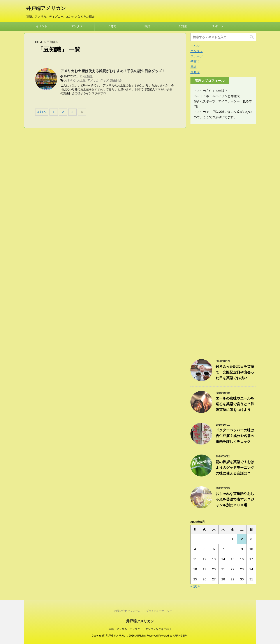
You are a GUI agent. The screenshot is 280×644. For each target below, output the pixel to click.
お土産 (81, 80)
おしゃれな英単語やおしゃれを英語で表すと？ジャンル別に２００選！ (235, 499)
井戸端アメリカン (46, 9)
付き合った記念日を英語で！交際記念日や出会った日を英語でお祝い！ (235, 372)
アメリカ (93, 80)
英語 (147, 26)
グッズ (105, 80)
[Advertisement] (223, 239)
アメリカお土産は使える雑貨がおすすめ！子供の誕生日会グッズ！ (113, 71)
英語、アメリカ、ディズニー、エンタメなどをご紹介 (140, 629)
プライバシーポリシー (159, 611)
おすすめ (70, 80)
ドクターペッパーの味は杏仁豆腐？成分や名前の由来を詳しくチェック (235, 436)
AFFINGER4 (180, 636)
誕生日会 (116, 80)
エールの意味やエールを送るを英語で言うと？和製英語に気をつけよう (235, 404)
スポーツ (218, 26)
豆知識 (182, 26)
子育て (112, 26)
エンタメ (77, 26)
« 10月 (196, 586)
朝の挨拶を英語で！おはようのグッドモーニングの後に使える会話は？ (235, 468)
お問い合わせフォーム (127, 611)
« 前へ (42, 112)
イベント (42, 26)
